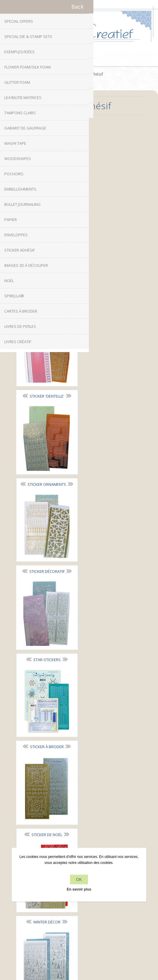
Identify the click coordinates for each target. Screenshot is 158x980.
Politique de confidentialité (79, 831)
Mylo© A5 (45, 635)
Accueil (62, 74)
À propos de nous (79, 843)
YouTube (97, 769)
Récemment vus (79, 907)
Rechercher (79, 918)
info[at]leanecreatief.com (79, 793)
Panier (86, 59)
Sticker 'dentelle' (107, 217)
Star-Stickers (45, 384)
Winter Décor (107, 468)
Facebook (61, 769)
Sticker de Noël (45, 468)
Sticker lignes (45, 217)
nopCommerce (89, 936)
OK (79, 879)
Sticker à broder (107, 384)
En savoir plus (79, 889)
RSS (85, 769)
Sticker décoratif (107, 300)
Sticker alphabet (107, 133)
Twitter (73, 769)
